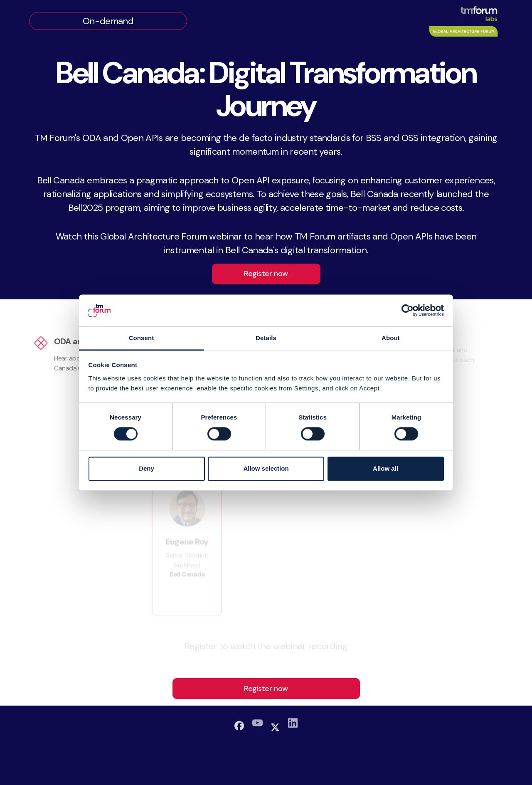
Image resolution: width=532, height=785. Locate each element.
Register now (266, 274)
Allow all (385, 468)
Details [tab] (266, 338)
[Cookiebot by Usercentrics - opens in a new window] (408, 311)
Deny (147, 468)
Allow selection (266, 468)
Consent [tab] (142, 338)
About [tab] (391, 338)
